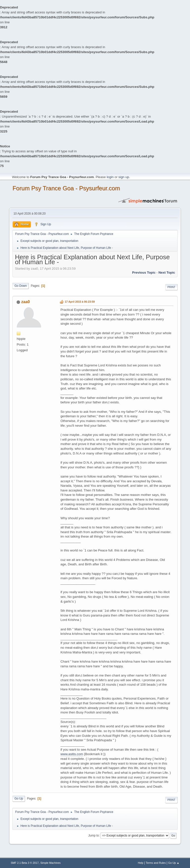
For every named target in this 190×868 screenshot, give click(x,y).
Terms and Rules (156, 863)
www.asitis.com (72, 754)
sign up (124, 177)
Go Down (21, 286)
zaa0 (26, 302)
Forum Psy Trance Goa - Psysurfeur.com (66, 188)
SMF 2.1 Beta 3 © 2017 (25, 863)
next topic (167, 273)
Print (171, 287)
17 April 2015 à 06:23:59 (80, 302)
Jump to (94, 836)
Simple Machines (50, 863)
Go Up (19, 799)
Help (141, 863)
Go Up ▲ (174, 863)
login (110, 177)
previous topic (144, 273)
